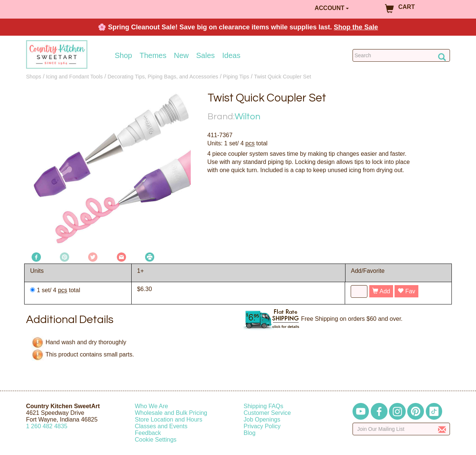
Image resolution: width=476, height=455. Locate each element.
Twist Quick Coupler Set (283, 77)
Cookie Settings (156, 440)
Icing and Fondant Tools (75, 77)
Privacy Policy (262, 426)
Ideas (231, 55)
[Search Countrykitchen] (401, 55)
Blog (250, 433)
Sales (206, 55)
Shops (34, 77)
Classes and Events (161, 426)
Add (381, 291)
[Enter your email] (401, 429)
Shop (124, 55)
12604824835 (47, 426)
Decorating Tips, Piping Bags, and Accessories (163, 77)
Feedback (148, 433)
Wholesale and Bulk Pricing (171, 413)
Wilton (247, 117)
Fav (406, 291)
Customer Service (267, 413)
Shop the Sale (356, 27)
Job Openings (262, 419)
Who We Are (152, 406)
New (181, 55)
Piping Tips (236, 77)
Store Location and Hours (169, 419)
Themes (153, 55)
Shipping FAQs (263, 406)
